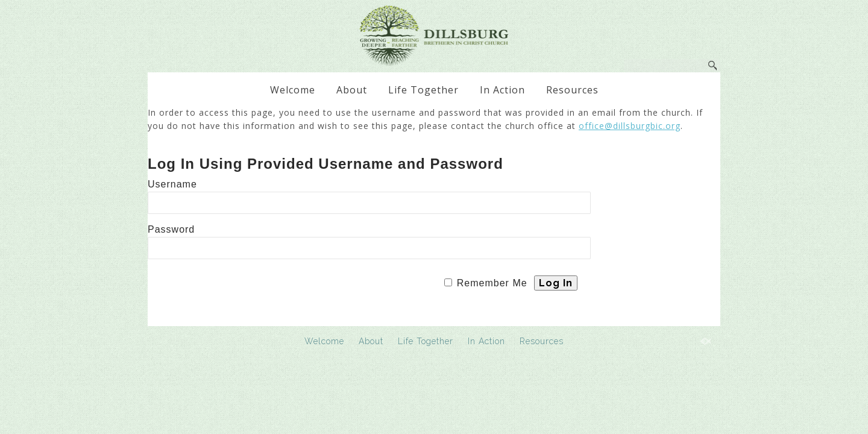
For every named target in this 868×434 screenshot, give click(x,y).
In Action (502, 90)
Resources (572, 90)
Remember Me (492, 283)
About (352, 90)
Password (171, 229)
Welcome (293, 90)
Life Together (423, 90)
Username (172, 184)
